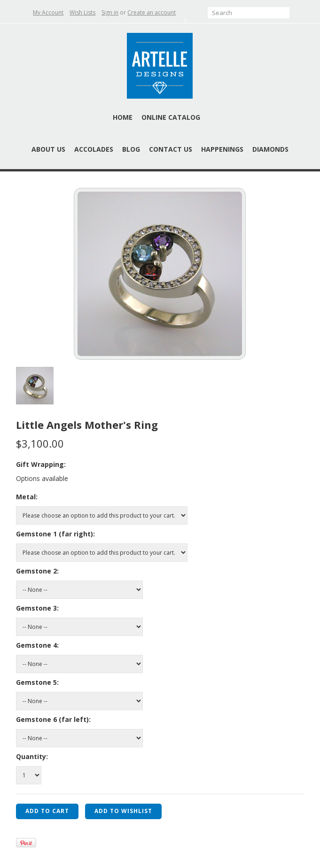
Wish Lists (82, 12)
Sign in (110, 12)
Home (123, 117)
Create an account (152, 12)
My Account (48, 12)
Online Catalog (171, 117)
